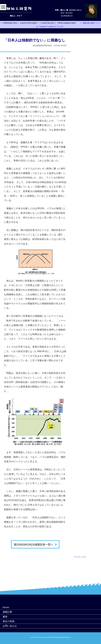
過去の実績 (9, 621)
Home (6, 607)
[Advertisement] (90, 76)
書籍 (5, 617)
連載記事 (7, 612)
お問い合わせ (10, 626)
